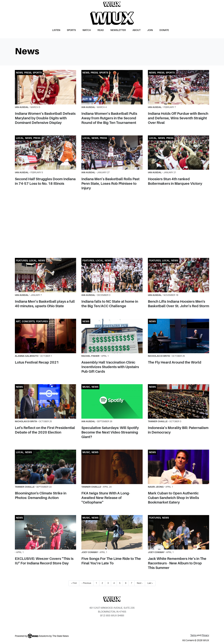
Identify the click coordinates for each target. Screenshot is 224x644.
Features (22, 261)
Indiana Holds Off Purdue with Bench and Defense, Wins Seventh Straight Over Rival (178, 118)
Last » (150, 583)
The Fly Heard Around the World (175, 362)
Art (18, 321)
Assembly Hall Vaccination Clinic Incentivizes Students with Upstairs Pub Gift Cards (110, 367)
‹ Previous (86, 583)
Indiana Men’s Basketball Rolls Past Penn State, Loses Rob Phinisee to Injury (110, 184)
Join (150, 30)
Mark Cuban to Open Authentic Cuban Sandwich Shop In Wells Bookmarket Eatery (173, 498)
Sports (71, 30)
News (19, 73)
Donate (164, 30)
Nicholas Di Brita (159, 356)
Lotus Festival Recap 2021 (37, 362)
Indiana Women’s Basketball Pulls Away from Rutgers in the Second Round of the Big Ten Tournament (109, 118)
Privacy (205, 635)
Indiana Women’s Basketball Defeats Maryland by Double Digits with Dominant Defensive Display (45, 118)
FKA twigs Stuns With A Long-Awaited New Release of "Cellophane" (106, 498)
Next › (140, 583)
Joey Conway (90, 552)
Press (28, 73)
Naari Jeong (156, 487)
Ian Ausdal (22, 107)
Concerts (28, 321)
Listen (56, 30)
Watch (87, 30)
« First (74, 583)
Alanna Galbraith (27, 356)
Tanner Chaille (158, 421)
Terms (193, 635)
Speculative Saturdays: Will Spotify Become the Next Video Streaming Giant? (110, 432)
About (136, 30)
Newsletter (118, 30)
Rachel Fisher (90, 356)
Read (101, 30)
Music (86, 387)
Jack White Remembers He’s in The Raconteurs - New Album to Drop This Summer (177, 563)
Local (20, 138)
